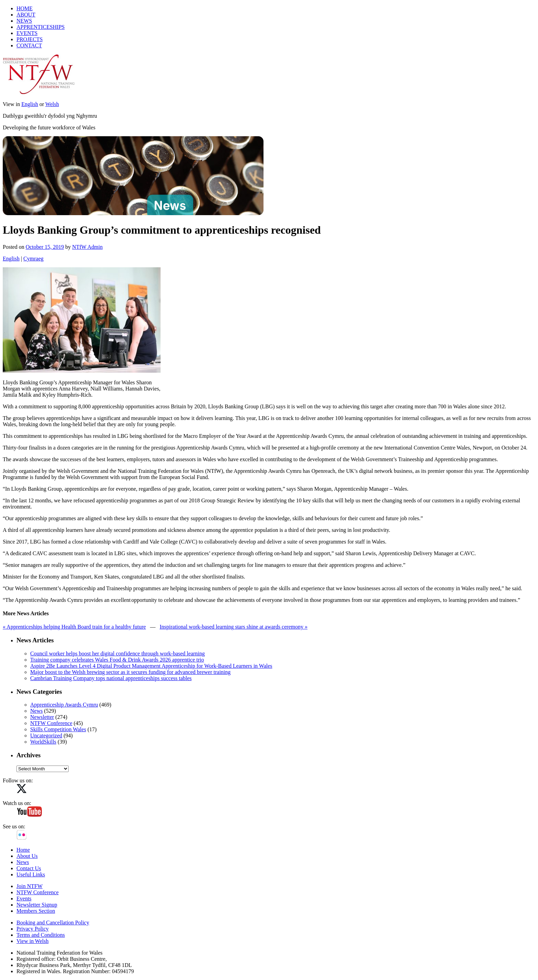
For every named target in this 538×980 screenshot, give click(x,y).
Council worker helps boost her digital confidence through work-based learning (118, 654)
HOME (25, 8)
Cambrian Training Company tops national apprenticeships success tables (111, 678)
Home (23, 850)
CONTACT (29, 45)
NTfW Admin (87, 247)
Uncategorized (46, 736)
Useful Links (31, 874)
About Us (27, 856)
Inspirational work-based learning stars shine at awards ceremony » (233, 627)
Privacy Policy (33, 929)
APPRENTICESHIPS (40, 27)
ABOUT (26, 15)
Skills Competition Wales (58, 729)
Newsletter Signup (37, 905)
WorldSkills (43, 742)
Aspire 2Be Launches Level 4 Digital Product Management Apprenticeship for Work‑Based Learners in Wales (151, 666)
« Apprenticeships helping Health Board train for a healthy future (74, 627)
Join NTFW (30, 886)
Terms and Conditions (41, 935)
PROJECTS (30, 39)
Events (24, 899)
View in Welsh (32, 941)
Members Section (36, 911)
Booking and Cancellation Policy (53, 923)
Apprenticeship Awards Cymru (64, 705)
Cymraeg (33, 259)
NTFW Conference (51, 723)
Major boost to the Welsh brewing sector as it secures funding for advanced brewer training (130, 672)
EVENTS (27, 33)
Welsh (52, 104)
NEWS (24, 21)
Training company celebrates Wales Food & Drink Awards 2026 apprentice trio (117, 660)
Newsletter (42, 717)
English (30, 104)
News (36, 711)
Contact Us (29, 868)
